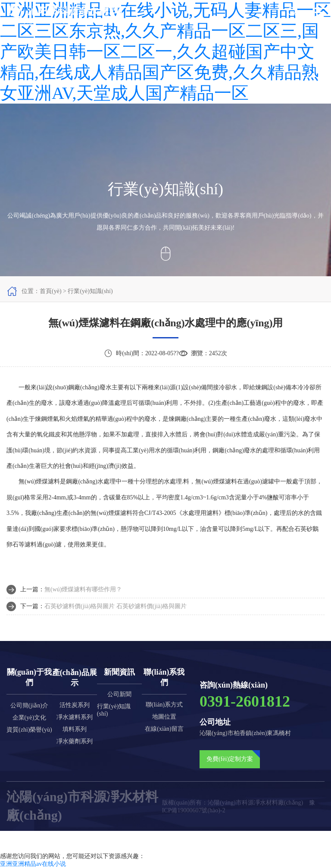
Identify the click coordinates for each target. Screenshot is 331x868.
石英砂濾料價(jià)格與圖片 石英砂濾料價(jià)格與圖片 (116, 606)
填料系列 (75, 729)
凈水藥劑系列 (75, 741)
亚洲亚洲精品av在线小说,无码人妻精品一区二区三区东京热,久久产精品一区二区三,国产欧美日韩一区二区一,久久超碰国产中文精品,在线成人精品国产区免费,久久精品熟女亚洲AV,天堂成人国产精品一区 (165, 52)
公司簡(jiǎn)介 (29, 705)
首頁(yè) (51, 291)
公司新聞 (119, 694)
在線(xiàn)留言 (164, 729)
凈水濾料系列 (75, 717)
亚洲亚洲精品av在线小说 (33, 864)
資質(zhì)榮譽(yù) (29, 730)
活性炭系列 (75, 705)
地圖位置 (164, 717)
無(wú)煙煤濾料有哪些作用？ (83, 589)
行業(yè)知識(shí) (114, 710)
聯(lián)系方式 (164, 705)
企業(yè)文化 (30, 718)
